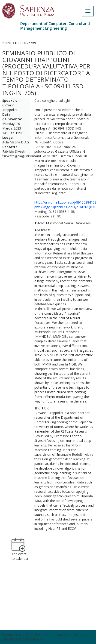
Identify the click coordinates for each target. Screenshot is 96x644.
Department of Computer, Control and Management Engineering (55, 26)
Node (19, 43)
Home (7, 43)
